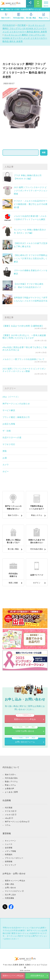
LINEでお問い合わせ (25, 730)
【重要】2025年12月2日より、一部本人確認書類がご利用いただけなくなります (24, 337)
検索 (44, 152)
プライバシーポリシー (14, 858)
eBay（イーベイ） (11, 397)
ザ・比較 (7, 431)
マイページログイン (13, 891)
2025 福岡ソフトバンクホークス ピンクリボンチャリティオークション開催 (31, 191)
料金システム (44, 16)
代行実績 (9, 807)
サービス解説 (9, 410)
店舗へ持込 (10, 884)
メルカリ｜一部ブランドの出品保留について (24, 359)
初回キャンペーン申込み (13, 976)
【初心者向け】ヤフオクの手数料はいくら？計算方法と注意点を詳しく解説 (31, 258)
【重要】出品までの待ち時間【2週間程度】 (23, 326)
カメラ (6, 465)
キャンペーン (10, 841)
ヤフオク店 (10, 811)
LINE (38, 4)
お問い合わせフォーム (25, 740)
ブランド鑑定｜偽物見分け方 (16, 417)
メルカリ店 (10, 814)
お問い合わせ (10, 888)
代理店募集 (10, 898)
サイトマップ (10, 865)
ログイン (30, 4)
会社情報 (9, 848)
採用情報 (9, 862)
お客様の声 (10, 788)
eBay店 (8, 818)
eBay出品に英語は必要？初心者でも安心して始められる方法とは (25, 349)
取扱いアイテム (11, 781)
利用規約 (9, 855)
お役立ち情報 (9, 424)
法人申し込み (10, 895)
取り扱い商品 (31, 16)
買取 (5, 451)
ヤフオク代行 (9, 444)
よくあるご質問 (11, 792)
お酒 (5, 458)
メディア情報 (10, 851)
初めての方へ (6, 16)
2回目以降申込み (37, 976)
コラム (8, 825)
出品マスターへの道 (12, 438)
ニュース (9, 844)
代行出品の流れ (19, 16)
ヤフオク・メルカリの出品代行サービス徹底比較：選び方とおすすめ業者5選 (31, 204)
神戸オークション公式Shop (16, 821)
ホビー (6, 472)
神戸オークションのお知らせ (16, 404)
